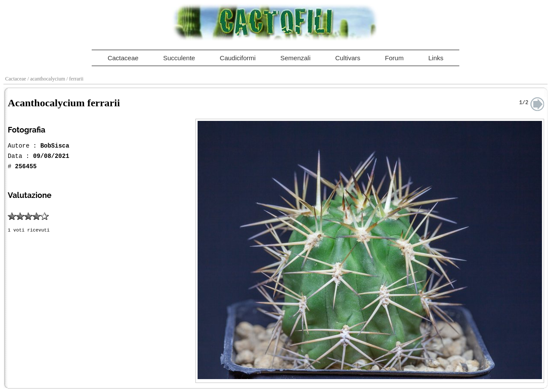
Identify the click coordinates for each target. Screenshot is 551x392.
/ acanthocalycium (47, 79)
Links (436, 58)
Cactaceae (123, 58)
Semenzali (295, 58)
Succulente (179, 58)
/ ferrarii (76, 79)
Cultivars (348, 58)
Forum (394, 58)
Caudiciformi (238, 58)
